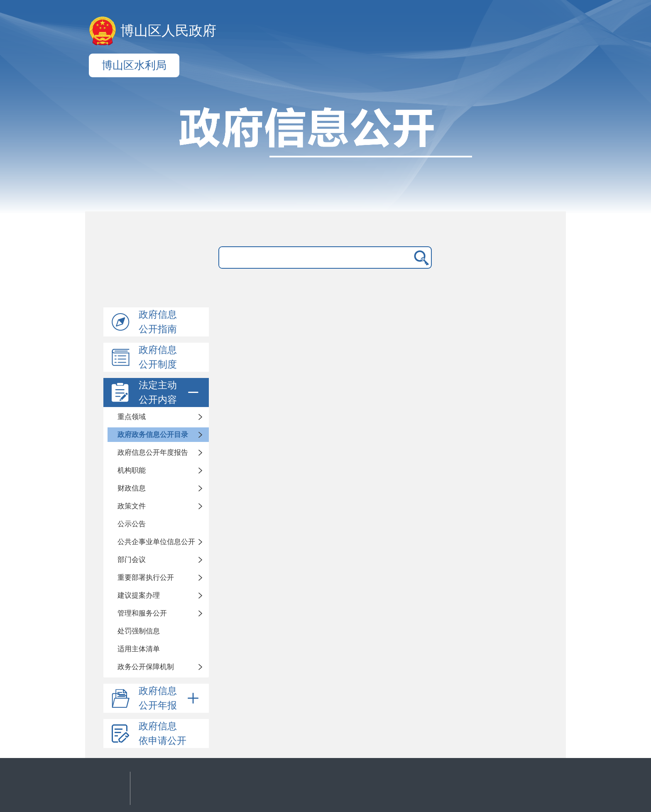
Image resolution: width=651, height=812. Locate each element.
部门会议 (132, 560)
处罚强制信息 (139, 631)
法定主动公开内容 (170, 393)
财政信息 (132, 488)
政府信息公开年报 (170, 698)
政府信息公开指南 (158, 322)
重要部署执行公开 (146, 578)
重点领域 (132, 417)
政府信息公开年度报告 (153, 453)
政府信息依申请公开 (163, 733)
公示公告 (132, 524)
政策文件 (132, 506)
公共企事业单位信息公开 (156, 542)
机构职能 (132, 470)
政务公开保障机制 (146, 667)
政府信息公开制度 (158, 357)
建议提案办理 (139, 595)
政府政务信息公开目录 (153, 435)
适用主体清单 (139, 649)
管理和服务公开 (142, 613)
